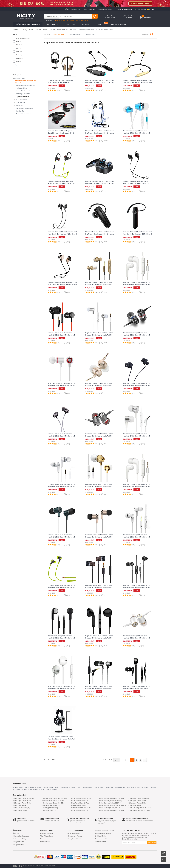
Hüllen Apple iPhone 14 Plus (80, 803)
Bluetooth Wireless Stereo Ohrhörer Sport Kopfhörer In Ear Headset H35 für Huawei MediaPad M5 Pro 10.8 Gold (62, 284)
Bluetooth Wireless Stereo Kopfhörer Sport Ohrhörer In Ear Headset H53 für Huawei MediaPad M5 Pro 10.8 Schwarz (62, 133)
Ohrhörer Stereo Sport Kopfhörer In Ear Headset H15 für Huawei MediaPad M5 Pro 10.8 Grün (62, 537)
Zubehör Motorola (39, 790)
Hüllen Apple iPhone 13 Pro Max (138, 798)
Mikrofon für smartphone (23, 114)
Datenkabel (19, 105)
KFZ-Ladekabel (20, 102)
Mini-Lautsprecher (21, 100)
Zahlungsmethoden (74, 833)
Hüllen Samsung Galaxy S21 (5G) (139, 810)
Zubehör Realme (87, 787)
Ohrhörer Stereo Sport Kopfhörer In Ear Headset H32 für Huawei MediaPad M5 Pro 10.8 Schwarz (62, 335)
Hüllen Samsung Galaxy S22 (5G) (110, 803)
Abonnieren (152, 843)
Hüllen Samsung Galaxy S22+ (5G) (111, 801)
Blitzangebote (70, 24)
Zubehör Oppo (76, 787)
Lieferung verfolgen (47, 833)
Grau (18, 52)
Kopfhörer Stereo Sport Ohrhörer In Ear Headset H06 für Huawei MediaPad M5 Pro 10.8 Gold (136, 638)
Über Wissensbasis (47, 836)
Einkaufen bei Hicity (19, 839)
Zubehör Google (27, 790)
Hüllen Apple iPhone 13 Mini (137, 803)
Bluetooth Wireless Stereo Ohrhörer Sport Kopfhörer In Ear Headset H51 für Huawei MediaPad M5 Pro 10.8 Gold (137, 83)
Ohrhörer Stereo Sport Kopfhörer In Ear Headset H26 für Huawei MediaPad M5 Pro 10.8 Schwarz (62, 436)
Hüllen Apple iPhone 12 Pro (79, 810)
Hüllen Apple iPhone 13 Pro (137, 801)
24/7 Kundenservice (74, 9)
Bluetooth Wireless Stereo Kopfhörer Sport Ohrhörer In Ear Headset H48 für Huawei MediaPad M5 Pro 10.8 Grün (61, 183)
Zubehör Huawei (41, 30)
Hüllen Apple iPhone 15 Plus (22, 803)
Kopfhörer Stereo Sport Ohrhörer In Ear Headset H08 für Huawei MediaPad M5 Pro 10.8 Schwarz (62, 638)
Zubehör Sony (65, 787)
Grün (18, 55)
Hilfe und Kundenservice (21, 836)
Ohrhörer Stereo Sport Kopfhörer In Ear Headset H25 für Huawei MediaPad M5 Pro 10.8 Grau (99, 436)
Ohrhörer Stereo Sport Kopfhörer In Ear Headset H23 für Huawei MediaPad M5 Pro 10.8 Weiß (62, 486)
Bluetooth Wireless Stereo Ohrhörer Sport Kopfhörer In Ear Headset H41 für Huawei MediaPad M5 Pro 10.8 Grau (62, 234)
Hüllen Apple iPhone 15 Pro (22, 801)
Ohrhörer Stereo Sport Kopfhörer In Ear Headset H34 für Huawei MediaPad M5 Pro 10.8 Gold (99, 284)
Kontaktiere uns (45, 842)
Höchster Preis (91, 34)
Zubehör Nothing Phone (122, 787)
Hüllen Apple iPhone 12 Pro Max (81, 808)
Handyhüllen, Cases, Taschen (25, 85)
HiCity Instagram (18, 845)
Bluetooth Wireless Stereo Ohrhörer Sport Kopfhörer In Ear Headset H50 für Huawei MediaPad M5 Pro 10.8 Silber (100, 133)
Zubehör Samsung (30, 787)
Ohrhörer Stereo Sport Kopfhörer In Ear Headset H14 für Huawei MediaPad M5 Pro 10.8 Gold (99, 537)
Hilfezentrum (44, 839)
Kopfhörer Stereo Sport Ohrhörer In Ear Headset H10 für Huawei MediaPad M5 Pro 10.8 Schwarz (99, 587)
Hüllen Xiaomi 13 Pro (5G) (22, 808)
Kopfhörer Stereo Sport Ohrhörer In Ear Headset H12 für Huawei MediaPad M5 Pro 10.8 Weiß (136, 537)
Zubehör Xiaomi (54, 787)
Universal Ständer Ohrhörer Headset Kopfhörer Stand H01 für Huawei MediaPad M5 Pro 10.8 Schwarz (61, 83)
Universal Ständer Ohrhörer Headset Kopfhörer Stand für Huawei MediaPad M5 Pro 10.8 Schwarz (61, 739)
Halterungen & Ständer (23, 94)
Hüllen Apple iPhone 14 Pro (79, 801)
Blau (18, 42)
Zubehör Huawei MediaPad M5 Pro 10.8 (63, 30)
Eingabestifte (20, 111)
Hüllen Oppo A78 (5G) (49, 810)
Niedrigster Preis (75, 34)
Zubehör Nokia (98, 787)
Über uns (16, 833)
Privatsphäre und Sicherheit (103, 839)
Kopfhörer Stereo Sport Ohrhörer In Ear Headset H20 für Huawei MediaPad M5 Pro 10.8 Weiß (136, 486)
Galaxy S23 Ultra (73, 20)
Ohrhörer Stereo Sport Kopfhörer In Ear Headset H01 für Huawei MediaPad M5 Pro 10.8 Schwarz (99, 688)
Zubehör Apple (18, 787)
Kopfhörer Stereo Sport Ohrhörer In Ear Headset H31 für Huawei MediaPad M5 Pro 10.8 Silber (99, 335)
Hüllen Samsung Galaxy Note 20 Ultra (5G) (113, 805)
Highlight (100, 24)
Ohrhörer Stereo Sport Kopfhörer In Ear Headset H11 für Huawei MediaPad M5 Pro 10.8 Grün (62, 587)
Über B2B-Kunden (89, 9)
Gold (18, 48)
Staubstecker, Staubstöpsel (24, 108)
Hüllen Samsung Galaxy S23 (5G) (53, 803)
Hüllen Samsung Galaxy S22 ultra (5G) (112, 798)
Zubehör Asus (136, 787)
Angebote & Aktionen (118, 24)
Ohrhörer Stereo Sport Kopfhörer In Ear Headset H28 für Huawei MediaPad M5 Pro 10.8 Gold (99, 385)
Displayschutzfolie (21, 88)
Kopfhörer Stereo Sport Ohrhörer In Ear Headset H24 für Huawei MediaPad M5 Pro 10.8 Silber (136, 436)
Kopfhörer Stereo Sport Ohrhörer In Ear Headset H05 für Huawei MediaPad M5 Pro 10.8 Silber (62, 688)
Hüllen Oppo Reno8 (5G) (50, 808)
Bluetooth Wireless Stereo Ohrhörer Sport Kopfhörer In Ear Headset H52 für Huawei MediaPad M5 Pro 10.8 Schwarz (100, 83)
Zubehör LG (145, 787)
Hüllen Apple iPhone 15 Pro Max (24, 798)
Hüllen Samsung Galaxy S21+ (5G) (139, 808)
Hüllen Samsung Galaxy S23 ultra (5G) (54, 798)
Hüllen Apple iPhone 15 (21, 805)
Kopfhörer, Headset (22, 97)
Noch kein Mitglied (101, 836)
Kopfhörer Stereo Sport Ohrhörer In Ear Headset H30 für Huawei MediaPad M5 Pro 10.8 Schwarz (136, 335)
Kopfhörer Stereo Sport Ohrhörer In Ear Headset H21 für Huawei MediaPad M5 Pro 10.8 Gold (99, 486)
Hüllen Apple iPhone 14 (78, 805)
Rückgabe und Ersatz (74, 839)
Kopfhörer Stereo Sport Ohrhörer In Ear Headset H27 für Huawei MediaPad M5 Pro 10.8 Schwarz (136, 385)
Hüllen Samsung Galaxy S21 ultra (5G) (112, 810)
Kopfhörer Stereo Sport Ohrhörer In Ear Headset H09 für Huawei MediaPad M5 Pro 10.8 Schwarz (136, 587)
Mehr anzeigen (21, 38)
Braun (18, 45)
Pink (18, 62)
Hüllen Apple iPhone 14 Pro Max (81, 798)
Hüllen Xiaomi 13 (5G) (20, 810)
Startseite (16, 30)
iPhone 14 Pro (60, 20)
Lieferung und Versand (75, 836)
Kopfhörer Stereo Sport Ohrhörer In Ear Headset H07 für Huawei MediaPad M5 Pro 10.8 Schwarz (99, 638)
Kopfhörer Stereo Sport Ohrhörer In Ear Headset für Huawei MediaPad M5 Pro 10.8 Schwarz (136, 688)
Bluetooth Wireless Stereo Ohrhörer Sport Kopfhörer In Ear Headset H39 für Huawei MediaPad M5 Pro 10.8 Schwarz (100, 234)
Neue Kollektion (52, 24)
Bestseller (86, 24)
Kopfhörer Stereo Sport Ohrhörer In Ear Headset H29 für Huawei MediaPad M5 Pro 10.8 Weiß (62, 385)
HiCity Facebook (18, 842)
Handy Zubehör (28, 30)
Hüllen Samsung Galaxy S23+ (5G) (53, 801)
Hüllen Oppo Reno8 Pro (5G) (51, 805)
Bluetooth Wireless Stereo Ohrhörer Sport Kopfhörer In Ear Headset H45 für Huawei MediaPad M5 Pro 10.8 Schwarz (100, 183)
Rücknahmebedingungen (103, 833)
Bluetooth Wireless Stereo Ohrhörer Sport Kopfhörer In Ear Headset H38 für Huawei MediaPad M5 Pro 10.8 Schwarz (137, 234)
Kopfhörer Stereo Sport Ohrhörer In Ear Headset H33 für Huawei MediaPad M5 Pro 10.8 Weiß (136, 284)
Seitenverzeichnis (100, 842)
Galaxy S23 (85, 20)
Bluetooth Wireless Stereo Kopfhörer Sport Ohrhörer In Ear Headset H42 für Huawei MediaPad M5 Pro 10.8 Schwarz (137, 183)
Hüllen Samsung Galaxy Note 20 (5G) (111, 808)
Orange (19, 58)
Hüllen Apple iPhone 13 (136, 805)
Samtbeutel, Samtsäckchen (24, 91)
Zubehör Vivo (109, 787)
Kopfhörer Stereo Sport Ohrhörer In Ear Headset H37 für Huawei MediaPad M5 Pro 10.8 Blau (136, 133)
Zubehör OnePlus (51, 790)
